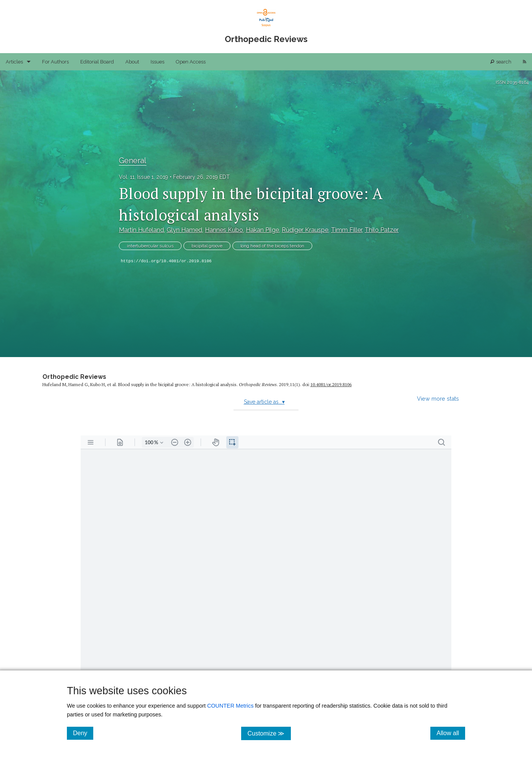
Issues (157, 62)
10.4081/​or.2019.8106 (331, 384)
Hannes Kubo (224, 230)
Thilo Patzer (382, 230)
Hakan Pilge (262, 230)
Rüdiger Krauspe (305, 230)
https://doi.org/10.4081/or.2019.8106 (166, 261)
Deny (83, 733)
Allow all (451, 733)
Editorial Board (97, 62)
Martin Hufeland (141, 230)
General (133, 161)
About (132, 62)
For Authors (55, 62)
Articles (14, 62)
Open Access (191, 62)
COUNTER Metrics (230, 706)
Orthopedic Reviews (74, 377)
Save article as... (264, 402)
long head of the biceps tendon (272, 246)
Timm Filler (346, 230)
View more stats (438, 399)
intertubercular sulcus (150, 246)
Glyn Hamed (184, 230)
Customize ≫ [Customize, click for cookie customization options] (269, 733)
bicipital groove (207, 246)
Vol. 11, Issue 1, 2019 (144, 177)
